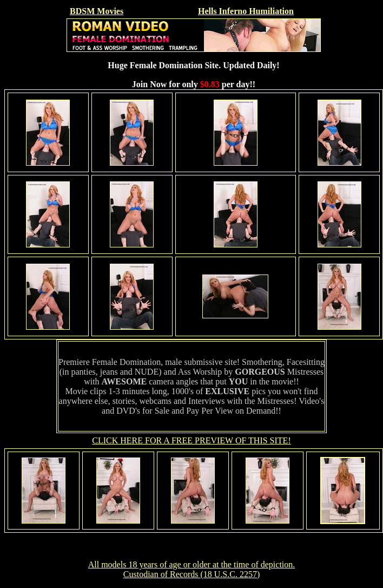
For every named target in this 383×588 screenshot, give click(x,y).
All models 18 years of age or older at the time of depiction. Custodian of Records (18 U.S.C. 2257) (192, 569)
